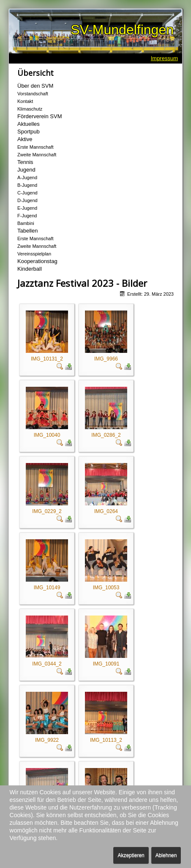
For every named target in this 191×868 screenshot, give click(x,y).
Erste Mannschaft (35, 147)
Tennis (25, 162)
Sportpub (29, 132)
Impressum (164, 58)
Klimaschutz (30, 109)
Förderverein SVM (40, 116)
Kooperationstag (37, 261)
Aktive (25, 139)
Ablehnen (166, 855)
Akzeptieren (131, 855)
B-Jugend (27, 185)
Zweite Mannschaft (37, 155)
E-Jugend (27, 208)
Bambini (26, 223)
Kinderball (30, 269)
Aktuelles (29, 124)
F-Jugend (27, 216)
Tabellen (27, 231)
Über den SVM (35, 86)
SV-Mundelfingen (122, 30)
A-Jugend (27, 177)
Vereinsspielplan (34, 254)
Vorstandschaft (33, 94)
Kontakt (25, 101)
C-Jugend (27, 193)
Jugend (26, 170)
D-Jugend (27, 200)
